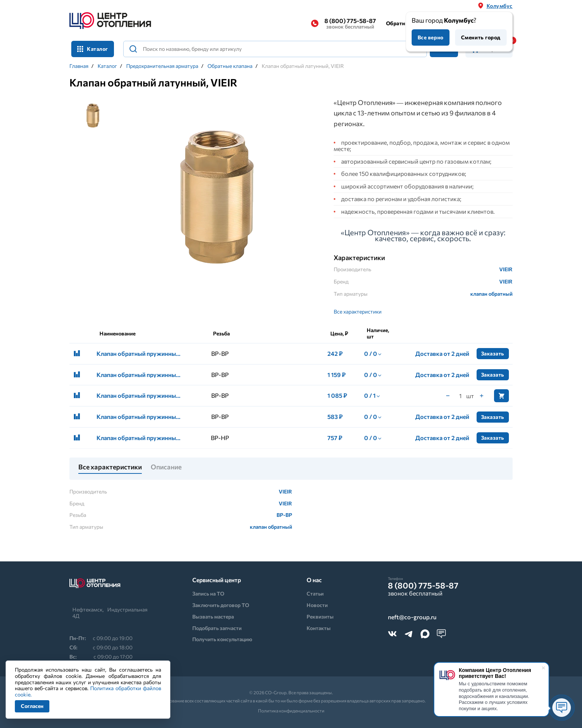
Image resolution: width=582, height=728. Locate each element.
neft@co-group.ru (412, 617)
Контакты (319, 628)
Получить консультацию (222, 639)
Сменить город (481, 37)
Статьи (315, 593)
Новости (317, 605)
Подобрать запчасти (217, 628)
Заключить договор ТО (221, 605)
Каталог (93, 49)
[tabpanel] (220, 198)
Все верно (431, 37)
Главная (79, 66)
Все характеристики (358, 311)
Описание (166, 467)
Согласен (32, 706)
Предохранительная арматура (162, 66)
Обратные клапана (230, 66)
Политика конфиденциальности (291, 711)
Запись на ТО (208, 593)
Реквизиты (320, 616)
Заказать (493, 353)
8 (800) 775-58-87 (350, 23)
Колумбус (500, 6)
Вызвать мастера (213, 616)
